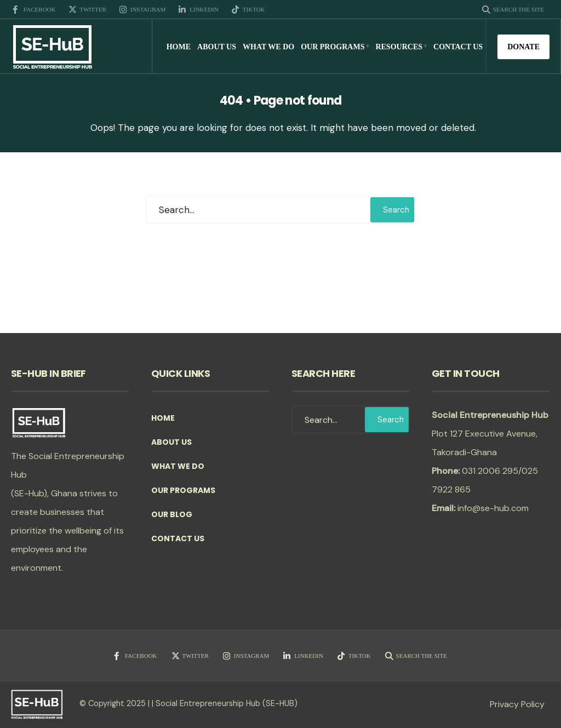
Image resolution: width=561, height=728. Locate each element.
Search (396, 210)
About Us (217, 47)
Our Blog (172, 514)
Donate (523, 47)
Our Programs (333, 47)
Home (179, 47)
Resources (399, 47)
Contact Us (458, 47)
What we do (268, 47)
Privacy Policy (517, 704)
